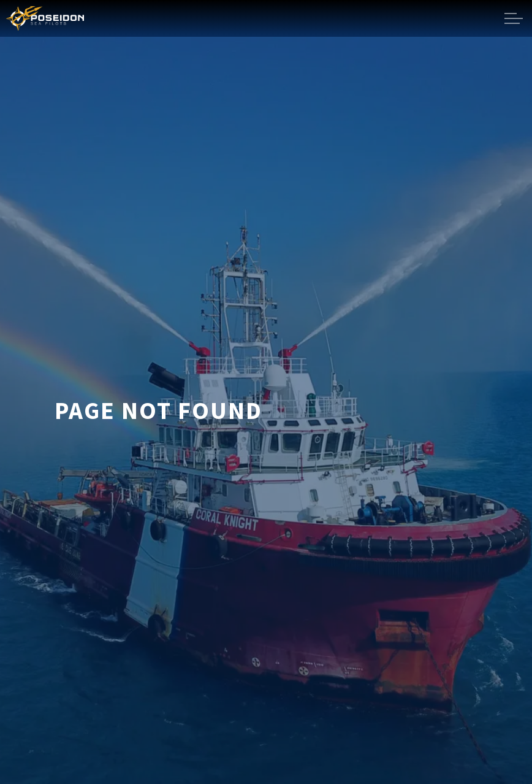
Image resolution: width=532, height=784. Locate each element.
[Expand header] (514, 18)
